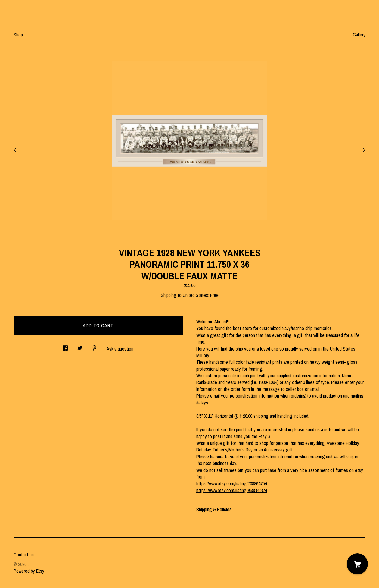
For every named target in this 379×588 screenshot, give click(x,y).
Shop (18, 35)
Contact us (24, 555)
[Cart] (357, 564)
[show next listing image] (350, 148)
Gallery (359, 35)
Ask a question (120, 349)
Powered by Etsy (29, 571)
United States (195, 295)
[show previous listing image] (29, 148)
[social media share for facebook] (65, 346)
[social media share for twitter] (80, 346)
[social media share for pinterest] (95, 346)
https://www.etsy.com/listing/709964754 (231, 483)
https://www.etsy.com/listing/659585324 (231, 490)
